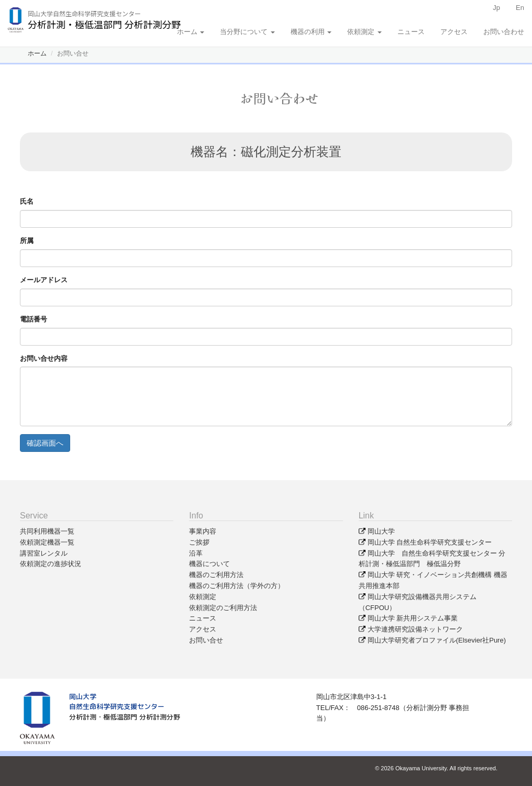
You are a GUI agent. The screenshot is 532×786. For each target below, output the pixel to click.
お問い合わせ (504, 32)
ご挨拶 (199, 542)
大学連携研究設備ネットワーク (415, 629)
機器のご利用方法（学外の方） (237, 586)
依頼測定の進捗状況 (51, 564)
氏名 (27, 201)
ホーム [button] (191, 32)
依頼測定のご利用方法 (223, 608)
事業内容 (203, 531)
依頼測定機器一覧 (47, 542)
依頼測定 (203, 597)
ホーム (37, 53)
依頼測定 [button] (364, 32)
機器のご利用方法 (216, 575)
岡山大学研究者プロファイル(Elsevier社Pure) (437, 640)
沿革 (196, 553)
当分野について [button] (247, 32)
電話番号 (34, 319)
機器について (209, 564)
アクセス (454, 32)
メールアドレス (44, 280)
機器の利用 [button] (311, 32)
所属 (27, 241)
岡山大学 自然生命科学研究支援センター (430, 542)
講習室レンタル (44, 553)
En (520, 8)
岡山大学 (381, 531)
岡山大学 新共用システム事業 (413, 618)
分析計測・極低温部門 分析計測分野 (125, 717)
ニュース (411, 32)
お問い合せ (206, 640)
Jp (496, 8)
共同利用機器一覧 (47, 531)
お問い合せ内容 (44, 358)
